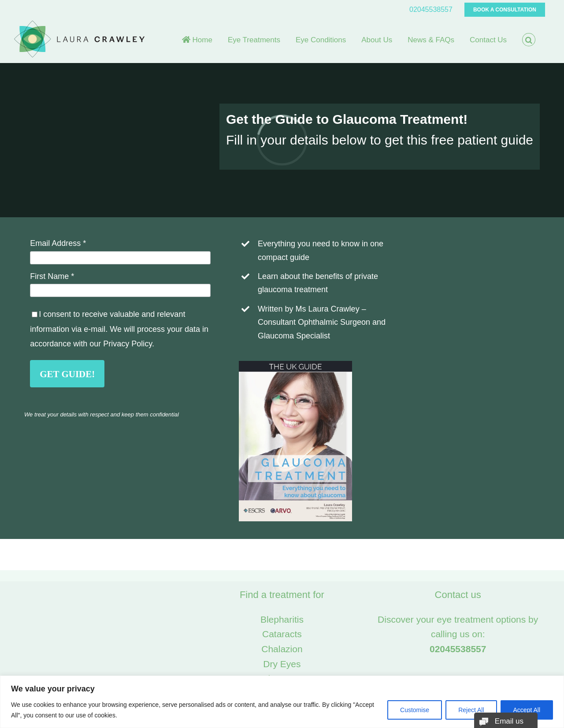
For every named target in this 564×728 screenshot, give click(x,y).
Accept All (527, 710)
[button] (529, 40)
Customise (415, 710)
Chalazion (282, 649)
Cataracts (282, 634)
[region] (282, 702)
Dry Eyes (282, 664)
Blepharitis (282, 619)
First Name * (52, 276)
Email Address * (58, 243)
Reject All (471, 710)
